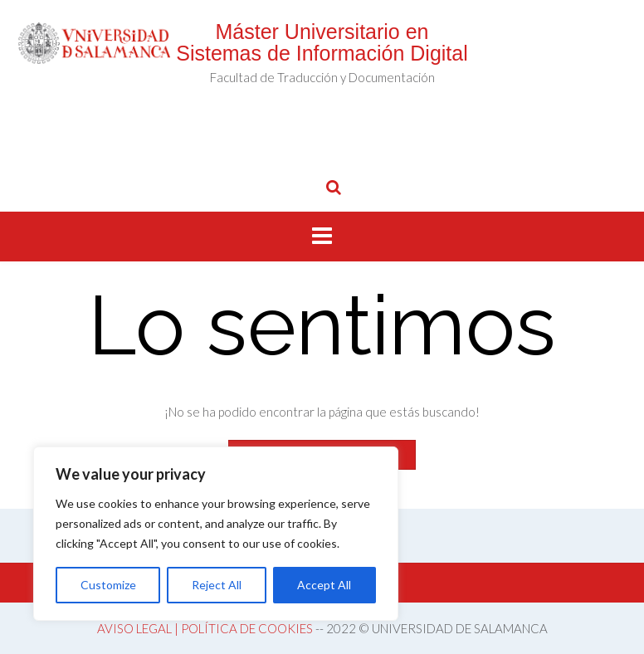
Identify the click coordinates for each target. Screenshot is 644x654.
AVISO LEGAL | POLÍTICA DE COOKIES (205, 628)
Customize (108, 585)
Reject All (217, 585)
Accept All (324, 585)
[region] (216, 534)
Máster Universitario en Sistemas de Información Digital (322, 42)
